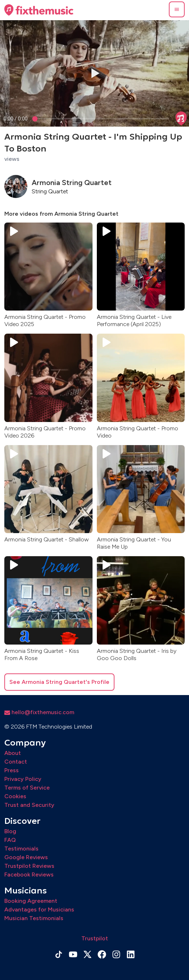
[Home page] (39, 10)
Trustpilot (95, 938)
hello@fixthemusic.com (39, 712)
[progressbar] (16, 119)
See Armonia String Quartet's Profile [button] (59, 682)
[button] (177, 9)
